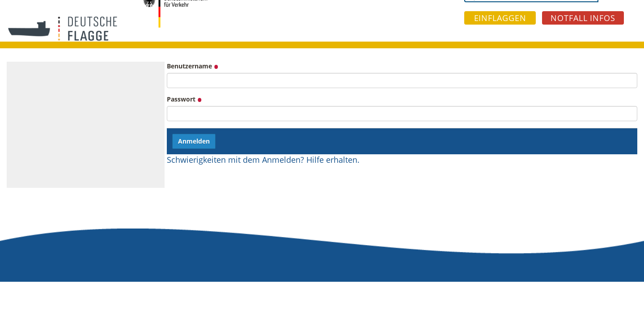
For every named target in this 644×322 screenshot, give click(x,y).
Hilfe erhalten (332, 160)
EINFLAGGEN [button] (500, 18)
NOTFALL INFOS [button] (583, 18)
